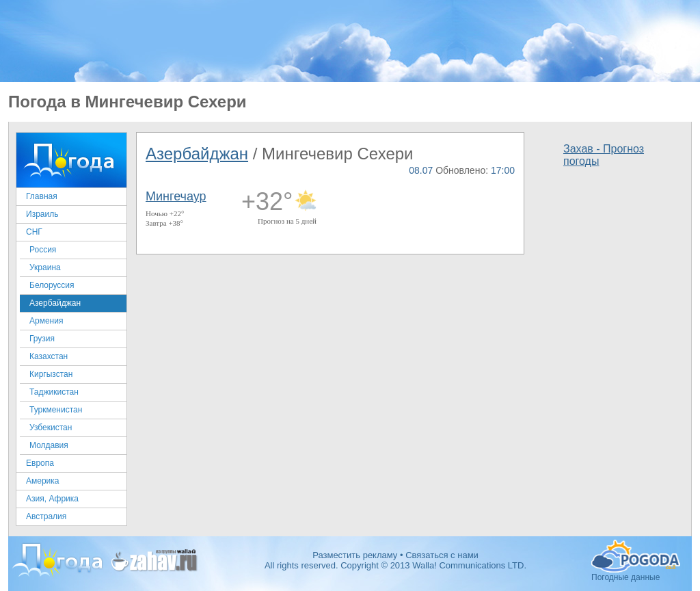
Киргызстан (51, 374)
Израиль (42, 214)
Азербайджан (55, 303)
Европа (40, 463)
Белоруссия (52, 285)
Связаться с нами (442, 555)
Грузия (42, 339)
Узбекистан (51, 428)
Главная (42, 196)
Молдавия (49, 445)
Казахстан (49, 356)
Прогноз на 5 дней (287, 221)
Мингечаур (176, 196)
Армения (46, 321)
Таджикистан (54, 392)
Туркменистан (56, 410)
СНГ (34, 232)
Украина (45, 267)
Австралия (46, 516)
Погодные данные (636, 556)
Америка (43, 481)
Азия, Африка (52, 499)
